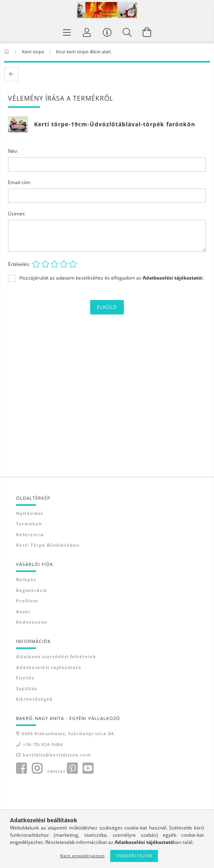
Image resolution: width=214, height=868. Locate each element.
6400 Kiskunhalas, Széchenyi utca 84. (69, 733)
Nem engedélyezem (82, 856)
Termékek (29, 524)
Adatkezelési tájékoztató (49, 667)
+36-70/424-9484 (43, 744)
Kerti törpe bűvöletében (48, 545)
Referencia (30, 534)
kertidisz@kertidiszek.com (57, 755)
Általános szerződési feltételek (56, 656)
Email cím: (19, 182)
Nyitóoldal (29, 513)
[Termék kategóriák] (67, 32)
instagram (37, 769)
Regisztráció (32, 590)
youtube (88, 769)
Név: (13, 151)
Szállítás (27, 689)
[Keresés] (127, 32)
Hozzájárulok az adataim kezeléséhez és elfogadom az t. (112, 278)
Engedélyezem (134, 856)
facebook (21, 769)
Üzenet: (17, 214)
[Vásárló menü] (107, 32)
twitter (57, 771)
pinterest (72, 769)
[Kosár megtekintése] (147, 32)
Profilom (27, 601)
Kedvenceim (32, 622)
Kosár (23, 611)
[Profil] (87, 32)
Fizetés (25, 678)
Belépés (26, 579)
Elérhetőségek (34, 699)
